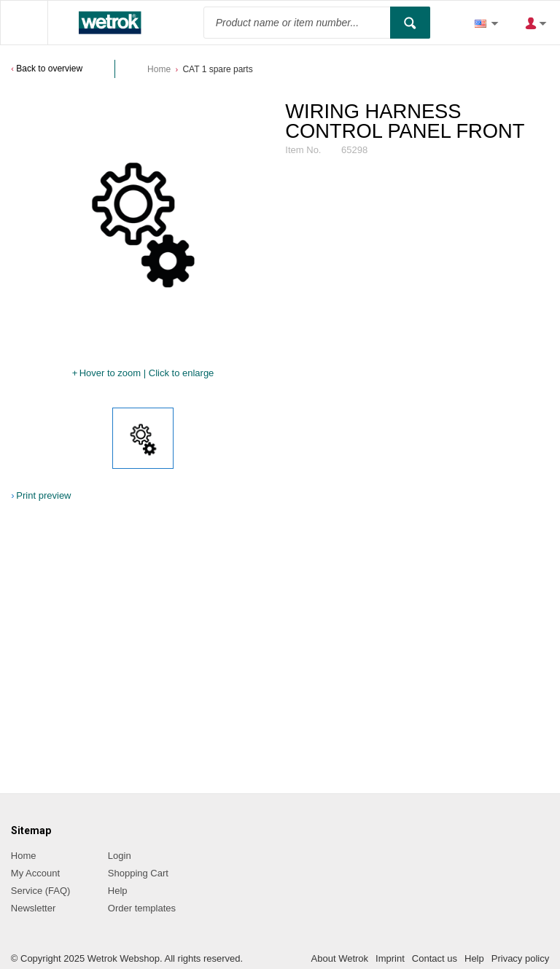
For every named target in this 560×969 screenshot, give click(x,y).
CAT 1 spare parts (217, 69)
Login (120, 856)
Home (159, 69)
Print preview (43, 495)
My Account (35, 873)
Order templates (142, 908)
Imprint (390, 958)
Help (118, 891)
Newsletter (33, 908)
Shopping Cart (138, 873)
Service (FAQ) (41, 891)
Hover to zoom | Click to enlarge (147, 373)
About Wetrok (340, 958)
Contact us (435, 958)
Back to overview (49, 69)
